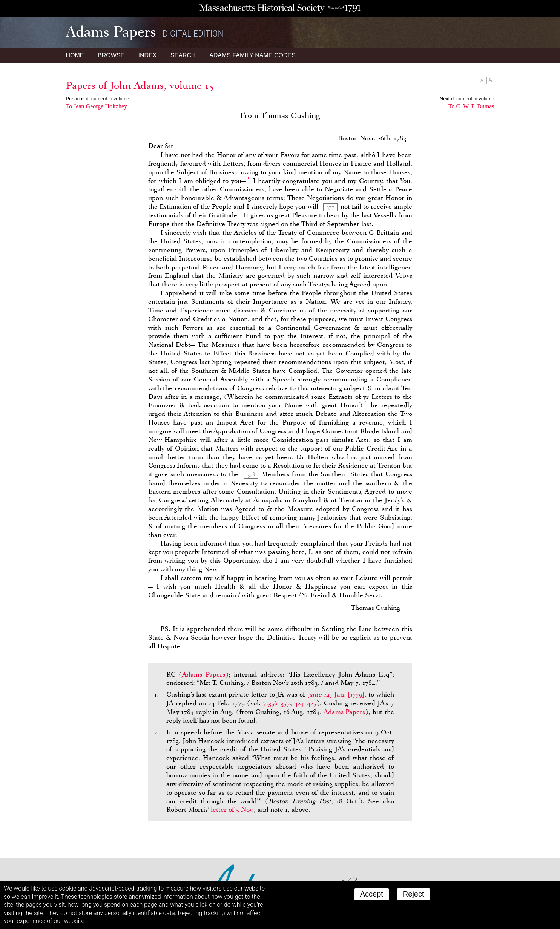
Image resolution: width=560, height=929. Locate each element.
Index (148, 55)
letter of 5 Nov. (232, 809)
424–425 (305, 703)
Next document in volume (467, 99)
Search (183, 55)
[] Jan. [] (336, 694)
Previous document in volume (98, 99)
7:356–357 (276, 703)
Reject (413, 894)
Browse (111, 55)
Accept (372, 894)
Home (75, 55)
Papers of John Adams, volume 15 (140, 85)
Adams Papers (204, 674)
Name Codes (252, 55)
